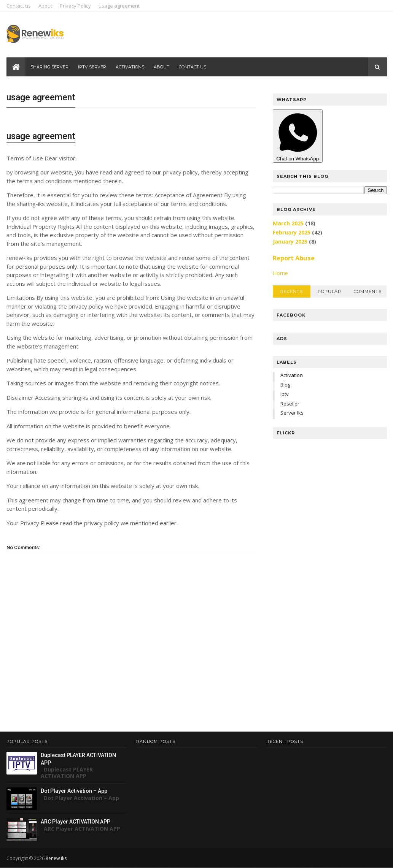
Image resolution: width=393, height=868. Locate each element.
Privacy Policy (75, 6)
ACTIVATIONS (130, 67)
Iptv (285, 394)
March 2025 (288, 223)
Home (280, 273)
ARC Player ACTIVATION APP (76, 822)
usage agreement (119, 6)
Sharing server (49, 67)
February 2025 (292, 232)
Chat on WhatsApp (298, 136)
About (45, 6)
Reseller (290, 404)
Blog (285, 385)
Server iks (292, 413)
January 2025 (290, 242)
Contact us (19, 6)
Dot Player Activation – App (74, 791)
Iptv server (92, 67)
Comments (368, 291)
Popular (329, 291)
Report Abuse (294, 258)
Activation (292, 375)
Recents (292, 291)
